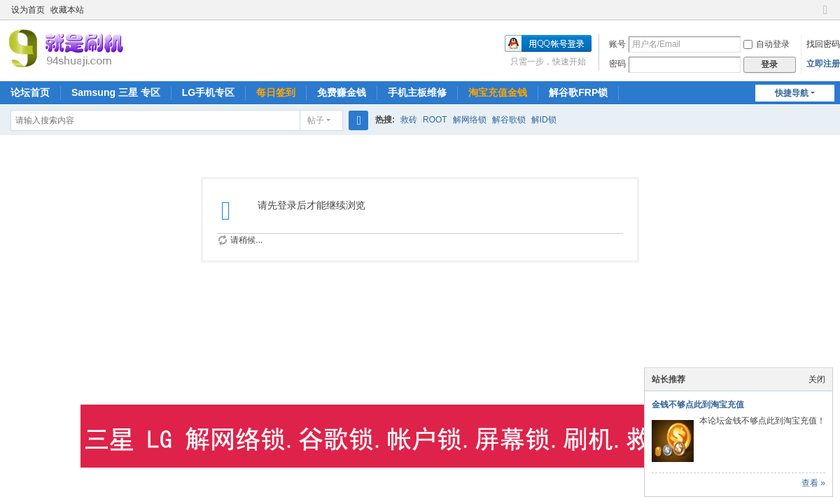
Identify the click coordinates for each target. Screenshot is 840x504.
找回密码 (823, 44)
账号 (617, 44)
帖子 (316, 120)
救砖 (409, 120)
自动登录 (766, 44)
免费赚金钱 (342, 92)
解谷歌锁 (509, 120)
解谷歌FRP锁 (578, 92)
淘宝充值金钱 (498, 92)
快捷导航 (792, 93)
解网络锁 (470, 120)
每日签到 (276, 92)
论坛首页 (30, 92)
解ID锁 (544, 120)
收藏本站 (67, 10)
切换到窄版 (825, 16)
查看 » (813, 483)
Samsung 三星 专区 (116, 92)
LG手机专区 (208, 92)
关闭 (817, 379)
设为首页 (28, 10)
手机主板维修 (417, 92)
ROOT (435, 120)
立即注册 (823, 64)
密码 (617, 64)
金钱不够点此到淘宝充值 (698, 405)
